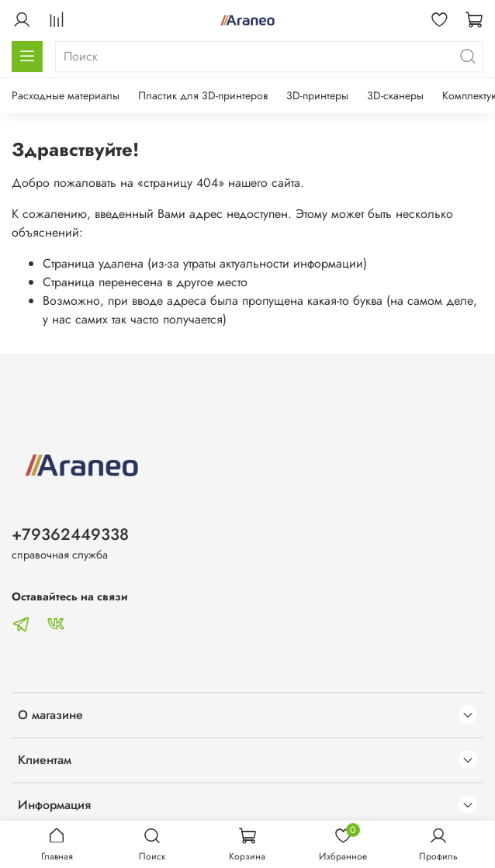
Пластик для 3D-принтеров (203, 95)
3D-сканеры (395, 95)
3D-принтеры (317, 95)
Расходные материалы (66, 95)
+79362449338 (70, 534)
